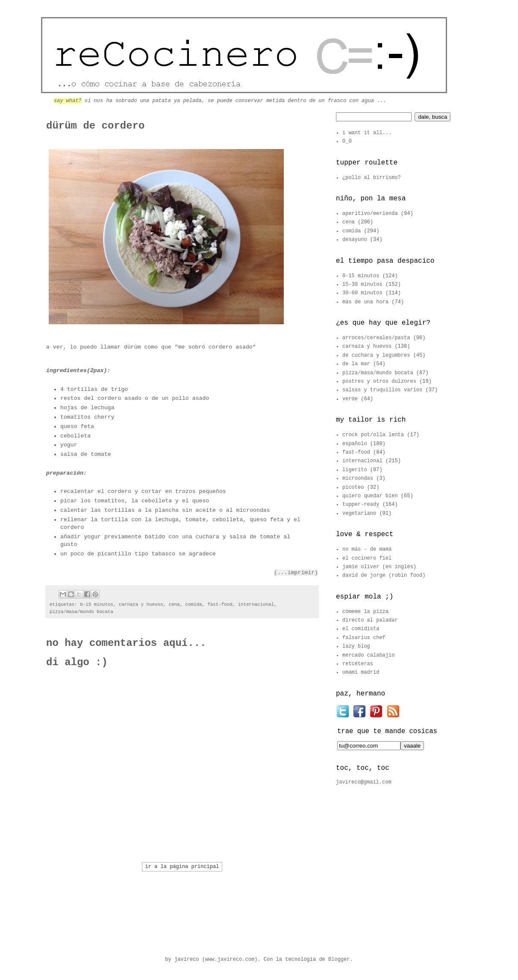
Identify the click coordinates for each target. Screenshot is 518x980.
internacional (256, 604)
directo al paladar (370, 620)
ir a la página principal (182, 867)
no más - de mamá (367, 549)
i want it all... (367, 133)
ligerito (355, 470)
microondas (358, 478)
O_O (347, 141)
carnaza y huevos (141, 604)
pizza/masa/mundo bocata (81, 612)
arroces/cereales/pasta (376, 338)
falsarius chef (364, 638)
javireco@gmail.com (364, 782)
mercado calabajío (368, 655)
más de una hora (365, 302)
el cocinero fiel (367, 558)
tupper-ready (361, 505)
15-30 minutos (362, 285)
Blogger (339, 959)
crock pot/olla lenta (373, 435)
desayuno (355, 240)
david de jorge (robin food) (384, 575)
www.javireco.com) (231, 959)
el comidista (361, 629)
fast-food (220, 604)
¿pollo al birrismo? (372, 178)
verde (350, 399)
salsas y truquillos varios (382, 390)
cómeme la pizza (365, 612)
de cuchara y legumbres (376, 355)
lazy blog (356, 646)
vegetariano (359, 513)
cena (174, 604)
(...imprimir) (296, 573)
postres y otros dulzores (379, 381)
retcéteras (358, 664)
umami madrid (361, 672)
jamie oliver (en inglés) (379, 567)
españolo (355, 444)
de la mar (356, 364)
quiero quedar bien (370, 496)
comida (194, 604)
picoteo (353, 487)
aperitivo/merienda (370, 214)
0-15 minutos (97, 604)
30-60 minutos (362, 293)
